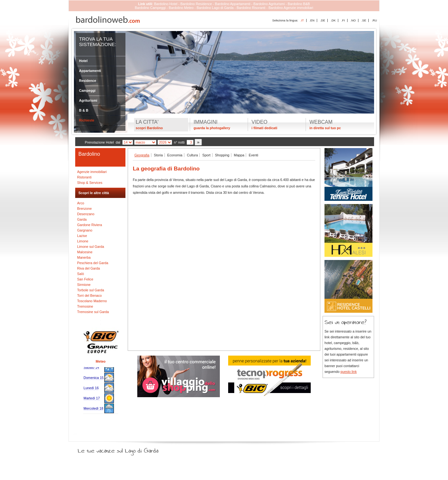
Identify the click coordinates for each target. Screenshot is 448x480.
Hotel (83, 61)
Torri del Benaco (89, 295)
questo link (349, 372)
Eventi (253, 155)
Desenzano (86, 214)
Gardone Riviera (90, 225)
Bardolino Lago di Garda (215, 8)
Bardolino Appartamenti (233, 4)
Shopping (222, 155)
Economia (175, 155)
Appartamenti (90, 71)
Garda (82, 219)
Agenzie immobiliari (92, 172)
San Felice (85, 279)
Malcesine (85, 252)
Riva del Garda (88, 268)
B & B (84, 110)
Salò (80, 274)
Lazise (82, 236)
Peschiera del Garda (93, 263)
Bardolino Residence (196, 4)
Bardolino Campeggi (150, 8)
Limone (83, 241)
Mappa (239, 155)
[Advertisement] (224, 251)
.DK (333, 20)
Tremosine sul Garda (93, 312)
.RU (374, 20)
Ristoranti (84, 177)
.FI (343, 20)
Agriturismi (88, 100)
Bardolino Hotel (166, 4)
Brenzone (84, 209)
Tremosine (85, 306)
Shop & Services (90, 183)
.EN (312, 20)
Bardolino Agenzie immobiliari (291, 8)
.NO (353, 20)
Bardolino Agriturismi (269, 4)
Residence (88, 81)
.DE (323, 20)
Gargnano (85, 230)
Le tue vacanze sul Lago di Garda (126, 449)
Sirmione (84, 285)
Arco (81, 203)
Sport (206, 155)
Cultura (192, 155)
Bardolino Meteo (181, 8)
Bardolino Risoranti (251, 8)
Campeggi (87, 90)
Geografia (142, 155)
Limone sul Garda (91, 247)
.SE (364, 20)
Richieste (87, 120)
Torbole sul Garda (91, 290)
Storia (158, 155)
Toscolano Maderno (92, 301)
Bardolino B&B (299, 4)
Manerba (84, 257)
